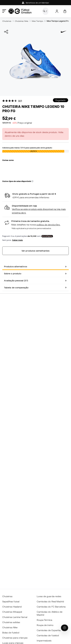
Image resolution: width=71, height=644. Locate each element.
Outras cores (8, 160)
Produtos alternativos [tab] (16, 266)
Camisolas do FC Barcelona (51, 607)
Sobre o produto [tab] (13, 273)
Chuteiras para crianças (15, 638)
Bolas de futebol (11, 633)
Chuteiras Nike (22, 21)
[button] (32, 181)
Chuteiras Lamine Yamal (15, 617)
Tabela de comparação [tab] (16, 287)
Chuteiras (7, 21)
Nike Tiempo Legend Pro (58, 21)
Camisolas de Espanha (49, 630)
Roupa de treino (45, 625)
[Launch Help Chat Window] (65, 628)
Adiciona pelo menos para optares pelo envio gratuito (27, 148)
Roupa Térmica (45, 620)
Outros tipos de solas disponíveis (18, 181)
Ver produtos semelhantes (35, 251)
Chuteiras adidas (11, 622)
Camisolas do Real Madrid (50, 601)
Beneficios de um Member (36, 3)
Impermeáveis (44, 641)
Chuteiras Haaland (12, 607)
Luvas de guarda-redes (49, 596)
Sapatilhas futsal (11, 601)
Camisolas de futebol (48, 635)
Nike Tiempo (37, 21)
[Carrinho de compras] (65, 11)
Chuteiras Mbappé (12, 612)
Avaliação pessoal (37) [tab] (16, 280)
